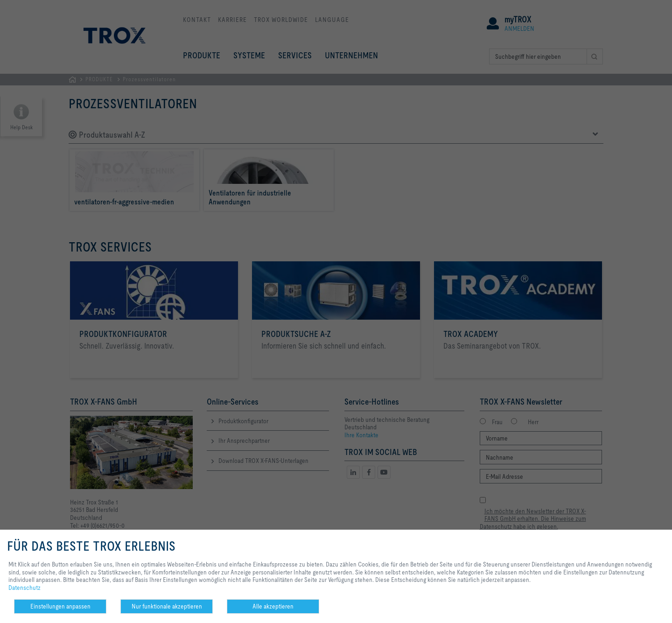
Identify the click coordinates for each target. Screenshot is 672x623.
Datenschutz (24, 588)
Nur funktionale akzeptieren (167, 606)
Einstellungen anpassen (60, 606)
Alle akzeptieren (273, 606)
